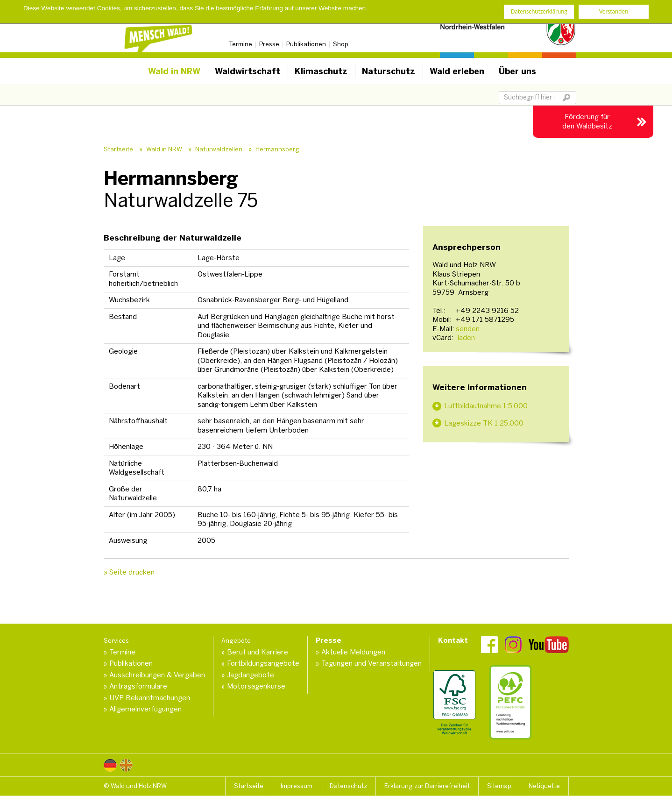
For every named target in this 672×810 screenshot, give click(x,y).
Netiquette (544, 786)
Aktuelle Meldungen (353, 652)
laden (465, 338)
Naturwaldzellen (219, 149)
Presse (269, 44)
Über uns (517, 71)
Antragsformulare (138, 686)
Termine (241, 44)
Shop (341, 44)
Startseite (118, 149)
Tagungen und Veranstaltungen (371, 663)
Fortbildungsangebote (263, 663)
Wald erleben (457, 71)
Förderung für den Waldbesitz (587, 121)
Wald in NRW (174, 71)
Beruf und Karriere (258, 652)
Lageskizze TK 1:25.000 (484, 423)
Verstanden (614, 11)
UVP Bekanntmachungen (150, 698)
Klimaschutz (321, 71)
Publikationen (306, 44)
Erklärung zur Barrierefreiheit (427, 786)
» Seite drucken (129, 572)
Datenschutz (348, 786)
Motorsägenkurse (256, 686)
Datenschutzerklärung (539, 11)
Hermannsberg (277, 149)
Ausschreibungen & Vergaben (157, 675)
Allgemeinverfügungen (145, 709)
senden (468, 329)
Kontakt (453, 640)
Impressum (297, 786)
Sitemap (499, 786)
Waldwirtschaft (248, 71)
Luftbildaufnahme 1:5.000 (486, 406)
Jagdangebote (251, 675)
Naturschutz (389, 71)
